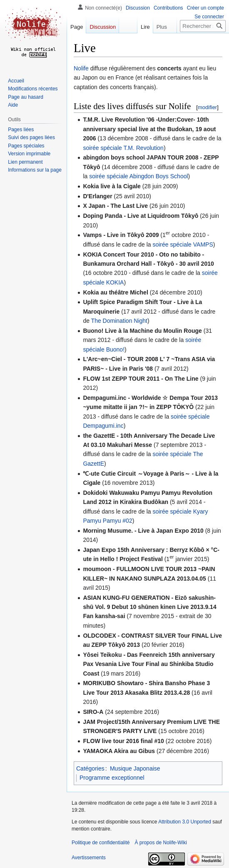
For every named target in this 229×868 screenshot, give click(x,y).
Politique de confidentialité (101, 843)
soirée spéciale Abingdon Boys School (138, 176)
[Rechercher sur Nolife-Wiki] (203, 26)
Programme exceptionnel (112, 778)
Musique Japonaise (135, 768)
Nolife (81, 68)
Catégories (90, 768)
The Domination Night (119, 321)
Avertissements (89, 858)
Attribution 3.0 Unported (185, 822)
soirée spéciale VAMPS (183, 244)
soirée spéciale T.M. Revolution (123, 148)
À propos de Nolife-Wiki (161, 843)
